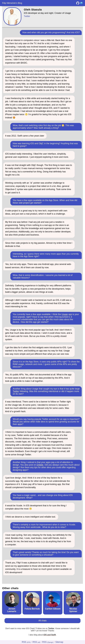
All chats (42, 621)
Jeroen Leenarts (12, 610)
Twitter (27, 16)
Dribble (40, 465)
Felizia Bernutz (32, 609)
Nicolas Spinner (73, 610)
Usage (65, 314)
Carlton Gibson (53, 609)
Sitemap (59, 642)
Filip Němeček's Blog (12, 3)
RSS (26, 642)
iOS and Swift (50, 635)
